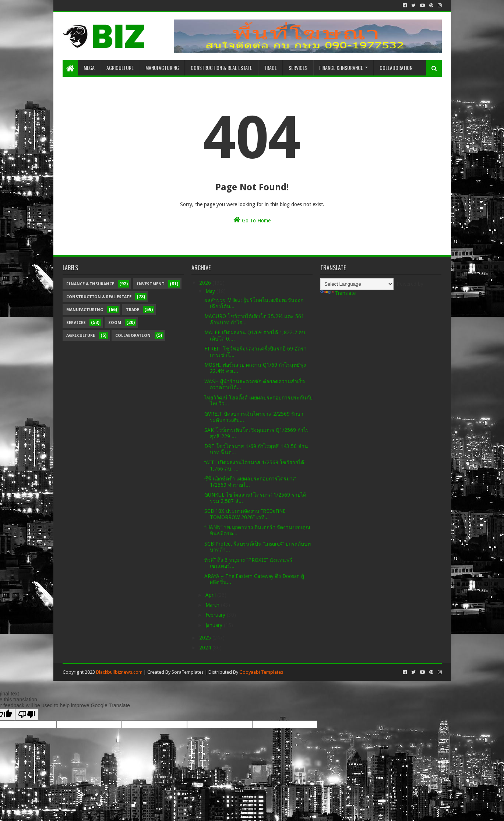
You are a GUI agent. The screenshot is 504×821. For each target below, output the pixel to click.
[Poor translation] (27, 714)
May (211, 291)
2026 (206, 283)
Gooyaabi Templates (261, 672)
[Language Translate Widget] (357, 284)
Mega (89, 68)
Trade (270, 68)
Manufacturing (162, 68)
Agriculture (120, 68)
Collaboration (396, 68)
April (211, 595)
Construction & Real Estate (221, 68)
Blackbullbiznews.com (119, 672)
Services (298, 68)
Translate (338, 293)
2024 (206, 648)
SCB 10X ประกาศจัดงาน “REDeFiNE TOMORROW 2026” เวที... (245, 514)
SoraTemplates (188, 672)
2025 (206, 638)
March (213, 605)
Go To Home (252, 220)
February (216, 615)
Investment (151, 284)
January (215, 625)
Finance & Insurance (341, 68)
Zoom (115, 323)
